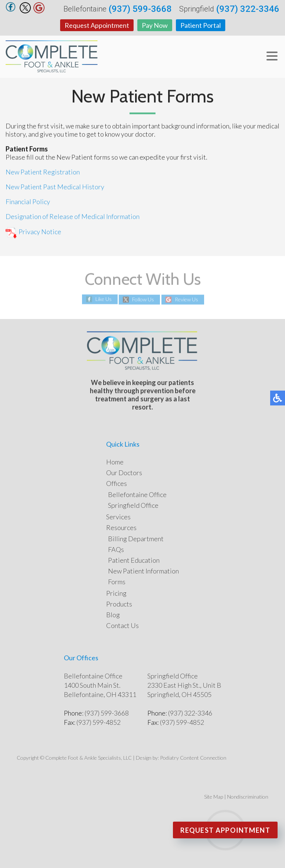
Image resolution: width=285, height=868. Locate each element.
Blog (113, 615)
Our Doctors (124, 473)
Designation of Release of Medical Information (73, 217)
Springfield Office (133, 505)
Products (119, 604)
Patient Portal (201, 25)
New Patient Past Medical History (55, 187)
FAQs (116, 549)
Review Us (186, 300)
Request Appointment (97, 25)
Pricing (116, 593)
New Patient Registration (43, 172)
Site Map (214, 797)
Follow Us (143, 300)
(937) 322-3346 (248, 9)
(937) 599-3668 (140, 9)
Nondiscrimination (248, 797)
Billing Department (136, 539)
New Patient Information (143, 571)
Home (115, 462)
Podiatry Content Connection (193, 758)
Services (118, 517)
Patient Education (134, 560)
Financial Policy (28, 202)
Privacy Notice (33, 232)
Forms (117, 582)
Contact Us (122, 625)
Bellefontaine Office (137, 494)
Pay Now (155, 25)
